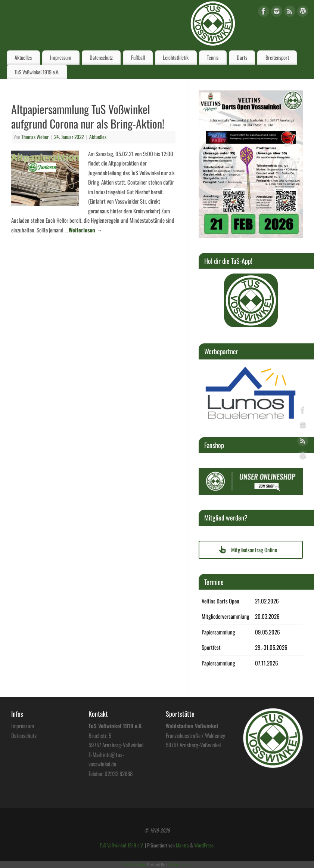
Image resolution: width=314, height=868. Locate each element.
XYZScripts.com (179, 864)
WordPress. (204, 845)
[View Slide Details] (251, 300)
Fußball (138, 57)
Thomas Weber (35, 137)
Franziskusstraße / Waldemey (195, 735)
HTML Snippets (134, 864)
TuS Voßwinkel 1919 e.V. (37, 72)
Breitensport (277, 57)
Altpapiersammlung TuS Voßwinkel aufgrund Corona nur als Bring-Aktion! (88, 116)
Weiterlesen (86, 230)
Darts (242, 57)
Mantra (182, 845)
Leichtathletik (176, 57)
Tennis (213, 57)
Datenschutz (101, 57)
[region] (251, 300)
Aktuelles (23, 57)
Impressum (61, 57)
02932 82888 (119, 773)
